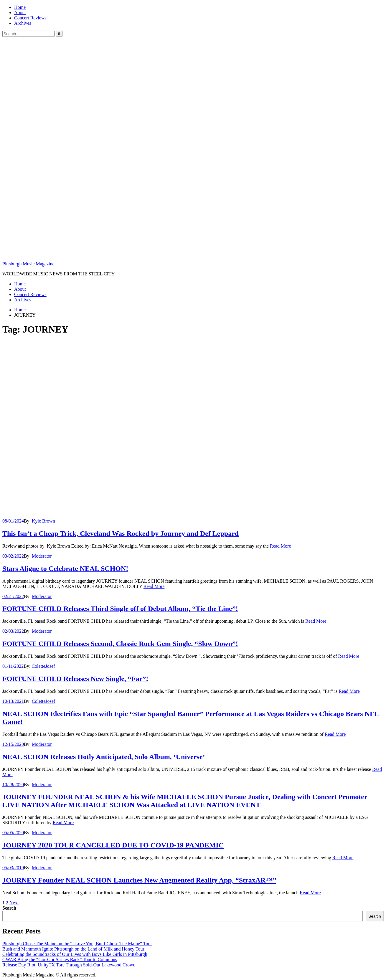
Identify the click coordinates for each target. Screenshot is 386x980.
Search (9, 908)
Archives (23, 23)
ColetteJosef (43, 666)
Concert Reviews (30, 18)
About (20, 13)
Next (14, 903)
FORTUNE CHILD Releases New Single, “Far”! (75, 679)
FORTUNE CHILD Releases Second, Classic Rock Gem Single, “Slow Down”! (120, 644)
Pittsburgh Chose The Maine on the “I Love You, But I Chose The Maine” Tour (77, 944)
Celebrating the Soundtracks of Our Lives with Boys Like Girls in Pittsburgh (75, 954)
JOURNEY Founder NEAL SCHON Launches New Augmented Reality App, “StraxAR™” (139, 880)
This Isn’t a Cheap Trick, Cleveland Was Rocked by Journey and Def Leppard (121, 533)
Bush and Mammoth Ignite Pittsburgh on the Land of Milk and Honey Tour (73, 949)
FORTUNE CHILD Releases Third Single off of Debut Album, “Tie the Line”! (120, 609)
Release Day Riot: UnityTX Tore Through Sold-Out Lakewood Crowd (69, 965)
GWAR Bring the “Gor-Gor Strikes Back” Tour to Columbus (60, 960)
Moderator (42, 556)
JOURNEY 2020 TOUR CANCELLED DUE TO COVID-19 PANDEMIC (113, 845)
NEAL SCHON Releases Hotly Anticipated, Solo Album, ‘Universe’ (104, 757)
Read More (281, 546)
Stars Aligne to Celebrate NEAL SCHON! (65, 569)
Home (20, 7)
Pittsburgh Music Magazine (28, 264)
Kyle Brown (43, 521)
